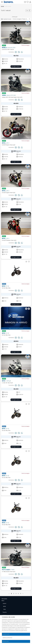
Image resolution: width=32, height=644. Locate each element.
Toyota (5, 612)
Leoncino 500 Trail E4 (8, 49)
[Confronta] (25, 2)
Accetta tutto (6, 634)
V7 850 (12, 570)
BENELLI (4, 48)
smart (5, 603)
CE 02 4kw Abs (6, 288)
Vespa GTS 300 (11, 95)
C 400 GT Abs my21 (7, 383)
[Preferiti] (28, 2)
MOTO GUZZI (6, 570)
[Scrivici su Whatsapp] (22, 52)
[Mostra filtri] (28, 11)
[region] (16, 630)
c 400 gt (8, 381)
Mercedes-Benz (5, 600)
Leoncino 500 (11, 48)
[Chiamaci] (19, 52)
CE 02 (7, 286)
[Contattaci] (16, 52)
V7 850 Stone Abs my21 (9, 572)
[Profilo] (30, 2)
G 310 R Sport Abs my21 (9, 145)
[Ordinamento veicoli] (21, 19)
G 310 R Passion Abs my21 (9, 240)
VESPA (4, 95)
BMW (4, 143)
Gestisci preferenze (7, 638)
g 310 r (7, 143)
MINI (5, 609)
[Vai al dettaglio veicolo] (16, 67)
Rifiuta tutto (6, 641)
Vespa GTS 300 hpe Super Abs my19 (12, 97)
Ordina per (15, 17)
